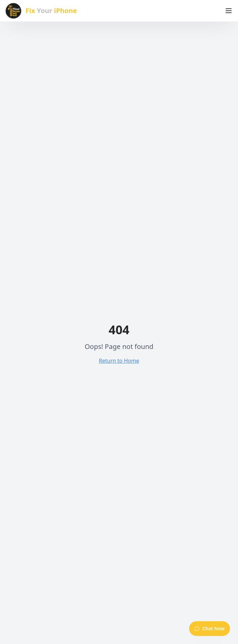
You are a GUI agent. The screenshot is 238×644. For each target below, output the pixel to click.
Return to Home (119, 361)
